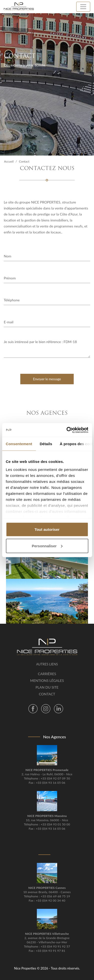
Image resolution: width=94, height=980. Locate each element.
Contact (47, 694)
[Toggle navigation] (83, 7)
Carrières (47, 674)
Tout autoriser (47, 529)
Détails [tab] (46, 444)
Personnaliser (47, 546)
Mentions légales (47, 681)
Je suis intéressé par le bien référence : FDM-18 (47, 348)
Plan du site (47, 687)
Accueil (9, 161)
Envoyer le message (47, 379)
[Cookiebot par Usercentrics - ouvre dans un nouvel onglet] (67, 430)
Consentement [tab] (19, 444)
